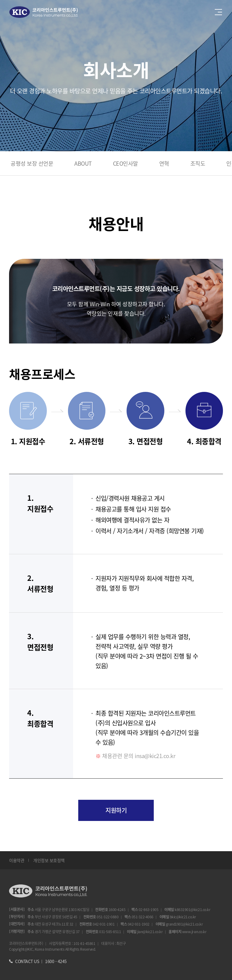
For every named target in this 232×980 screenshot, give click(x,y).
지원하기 (116, 810)
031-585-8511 (110, 931)
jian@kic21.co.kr (150, 931)
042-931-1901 (104, 924)
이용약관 (17, 860)
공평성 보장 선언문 (32, 163)
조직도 (198, 163)
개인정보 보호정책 (49, 860)
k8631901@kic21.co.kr (192, 909)
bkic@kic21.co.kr (183, 917)
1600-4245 (117, 909)
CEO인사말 (126, 163)
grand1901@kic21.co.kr (184, 924)
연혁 (164, 163)
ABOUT (83, 163)
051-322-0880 (108, 917)
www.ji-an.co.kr (194, 931)
